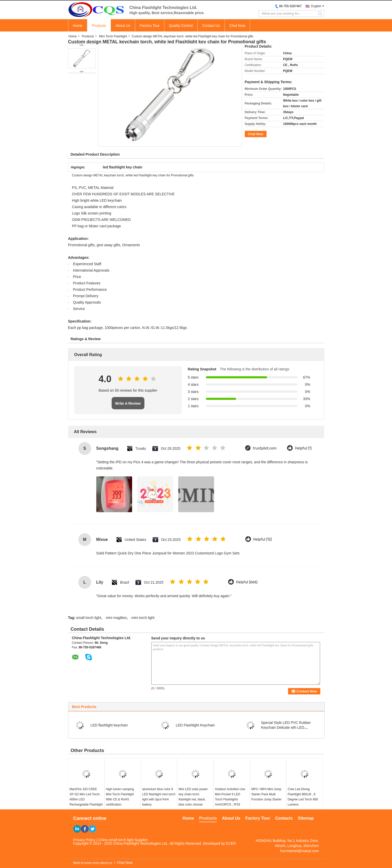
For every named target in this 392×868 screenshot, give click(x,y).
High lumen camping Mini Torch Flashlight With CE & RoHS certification (120, 797)
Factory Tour (150, 26)
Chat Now (237, 26)
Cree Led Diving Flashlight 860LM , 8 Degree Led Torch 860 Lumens (303, 797)
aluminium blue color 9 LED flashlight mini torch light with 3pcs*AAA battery (159, 797)
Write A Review (128, 403)
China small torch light (116, 840)
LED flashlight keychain (109, 725)
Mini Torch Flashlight (113, 36)
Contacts (284, 818)
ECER (231, 843)
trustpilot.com (265, 448)
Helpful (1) (303, 448)
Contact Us (211, 26)
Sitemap (306, 818)
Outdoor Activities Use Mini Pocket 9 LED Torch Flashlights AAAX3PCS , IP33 (230, 797)
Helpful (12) (263, 539)
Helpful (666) (247, 582)
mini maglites (116, 618)
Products (99, 26)
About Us (123, 26)
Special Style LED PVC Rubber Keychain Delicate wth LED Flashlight (286, 727)
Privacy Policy (84, 840)
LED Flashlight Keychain (195, 725)
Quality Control (181, 26)
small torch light (88, 618)
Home (78, 26)
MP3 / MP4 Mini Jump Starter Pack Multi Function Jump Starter (267, 794)
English (316, 6)
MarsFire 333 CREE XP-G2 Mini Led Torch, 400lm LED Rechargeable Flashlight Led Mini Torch (86, 799)
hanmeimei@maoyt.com (299, 851)
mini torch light (143, 618)
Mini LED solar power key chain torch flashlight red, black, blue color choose (193, 797)
